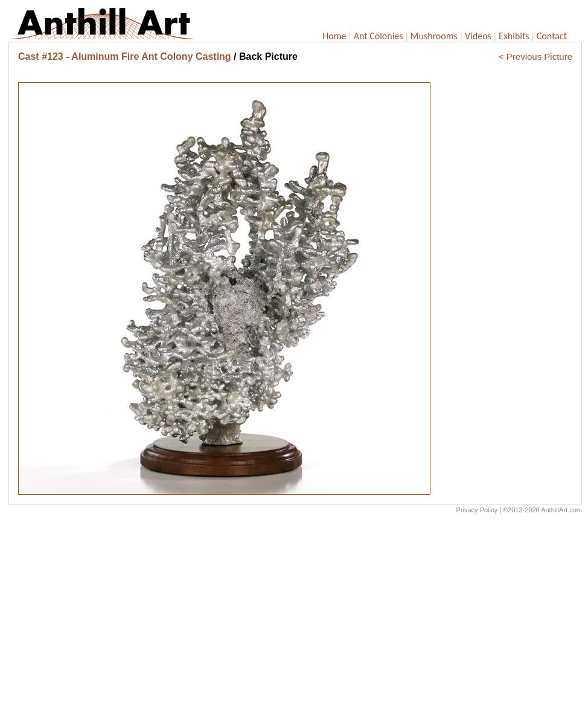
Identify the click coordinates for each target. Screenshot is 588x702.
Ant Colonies (379, 36)
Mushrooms (434, 36)
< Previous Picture (535, 56)
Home (334, 36)
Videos (478, 36)
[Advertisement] (295, 611)
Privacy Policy (477, 510)
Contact (552, 36)
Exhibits (514, 36)
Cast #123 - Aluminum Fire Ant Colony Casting (125, 56)
